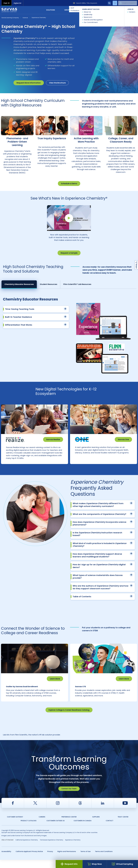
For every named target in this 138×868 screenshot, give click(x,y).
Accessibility (6, 860)
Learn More (55, 683)
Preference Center (69, 825)
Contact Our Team (69, 797)
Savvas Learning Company (10, 18)
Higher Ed (17, 3)
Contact (128, 10)
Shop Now (95, 864)
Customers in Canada (83, 829)
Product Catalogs (29, 829)
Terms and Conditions (104, 860)
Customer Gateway (15, 825)
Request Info (69, 864)
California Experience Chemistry (27, 848)
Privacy (50, 860)
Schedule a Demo (69, 183)
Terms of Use (85, 860)
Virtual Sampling (122, 864)
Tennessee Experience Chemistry (51, 848)
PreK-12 (7, 3)
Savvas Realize (53, 439)
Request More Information (29, 83)
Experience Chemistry (39, 18)
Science (25, 18)
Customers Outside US (56, 829)
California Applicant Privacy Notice (29, 860)
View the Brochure (57, 83)
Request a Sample (69, 253)
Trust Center (123, 825)
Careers (42, 825)
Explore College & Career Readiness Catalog (69, 718)
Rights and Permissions (67, 860)
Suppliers (96, 825)
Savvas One (123, 439)
